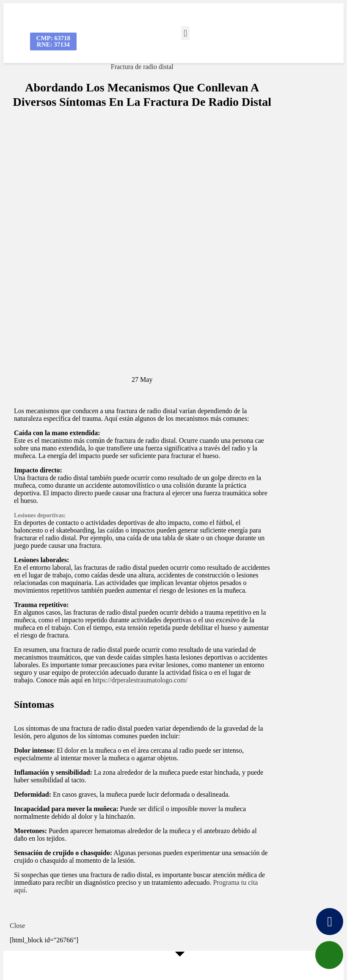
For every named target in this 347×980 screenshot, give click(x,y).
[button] (185, 33)
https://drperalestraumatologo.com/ (140, 680)
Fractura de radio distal (142, 67)
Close (17, 926)
